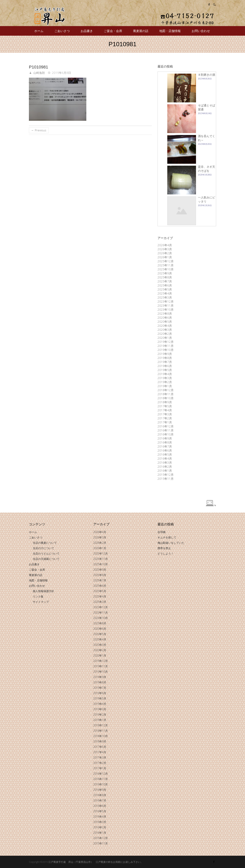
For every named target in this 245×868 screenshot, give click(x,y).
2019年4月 (165, 374)
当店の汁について (43, 548)
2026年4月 (165, 245)
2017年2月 (165, 418)
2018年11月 (166, 394)
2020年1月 (165, 338)
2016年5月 (165, 454)
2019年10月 (166, 350)
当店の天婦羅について (46, 559)
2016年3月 (165, 462)
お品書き (87, 31)
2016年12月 (166, 426)
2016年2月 (165, 466)
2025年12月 (166, 261)
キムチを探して (167, 537)
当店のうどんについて (46, 553)
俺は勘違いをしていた (171, 543)
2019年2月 (165, 382)
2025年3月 (165, 297)
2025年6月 (165, 285)
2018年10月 (166, 398)
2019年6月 (165, 366)
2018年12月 (166, 390)
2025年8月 (165, 277)
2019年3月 (165, 378)
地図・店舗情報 (170, 31)
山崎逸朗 (39, 73)
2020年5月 (165, 322)
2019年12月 (166, 342)
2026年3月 (165, 249)
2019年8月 (165, 358)
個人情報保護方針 (43, 591)
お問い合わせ (201, 31)
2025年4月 (165, 293)
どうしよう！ (166, 553)
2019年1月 (165, 386)
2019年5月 (165, 370)
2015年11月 (166, 479)
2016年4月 (165, 458)
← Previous (39, 130)
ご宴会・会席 (113, 31)
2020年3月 (165, 330)
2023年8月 (165, 313)
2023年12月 (166, 301)
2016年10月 (166, 434)
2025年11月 (166, 265)
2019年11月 (166, 346)
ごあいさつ (62, 31)
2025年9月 (165, 273)
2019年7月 (165, 362)
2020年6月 (165, 318)
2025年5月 (165, 289)
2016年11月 (166, 430)
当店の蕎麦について (45, 543)
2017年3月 (165, 414)
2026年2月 (165, 253)
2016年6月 (165, 450)
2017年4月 (165, 410)
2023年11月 (166, 305)
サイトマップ (41, 602)
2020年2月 (165, 334)
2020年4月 (165, 326)
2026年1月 (165, 257)
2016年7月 (165, 446)
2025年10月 (166, 269)
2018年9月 (165, 402)
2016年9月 (165, 438)
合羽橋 (162, 532)
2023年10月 (166, 309)
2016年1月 (165, 471)
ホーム (39, 31)
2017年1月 (165, 422)
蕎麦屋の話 (141, 31)
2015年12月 (166, 475)
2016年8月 (165, 442)
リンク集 (38, 596)
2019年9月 (165, 354)
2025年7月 (165, 281)
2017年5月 (165, 406)
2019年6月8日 (61, 73)
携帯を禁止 (164, 548)
